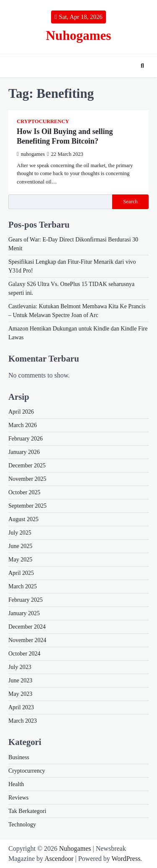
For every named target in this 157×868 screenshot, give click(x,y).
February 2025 (26, 600)
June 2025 (20, 546)
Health (16, 784)
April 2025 (21, 573)
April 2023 (21, 707)
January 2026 (24, 452)
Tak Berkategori (27, 811)
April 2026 (21, 412)
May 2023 (20, 694)
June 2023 (20, 681)
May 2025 (20, 560)
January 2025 (24, 613)
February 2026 (26, 439)
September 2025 (27, 506)
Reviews (18, 798)
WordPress (126, 859)
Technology (22, 825)
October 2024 (24, 654)
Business (19, 757)
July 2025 (20, 533)
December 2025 (27, 465)
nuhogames (31, 154)
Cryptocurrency (43, 121)
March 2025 (23, 586)
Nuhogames (79, 35)
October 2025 (24, 492)
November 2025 (27, 479)
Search (130, 202)
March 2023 (23, 721)
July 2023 (20, 667)
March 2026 (23, 425)
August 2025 (23, 519)
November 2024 (27, 640)
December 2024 (27, 627)
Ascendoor (59, 859)
